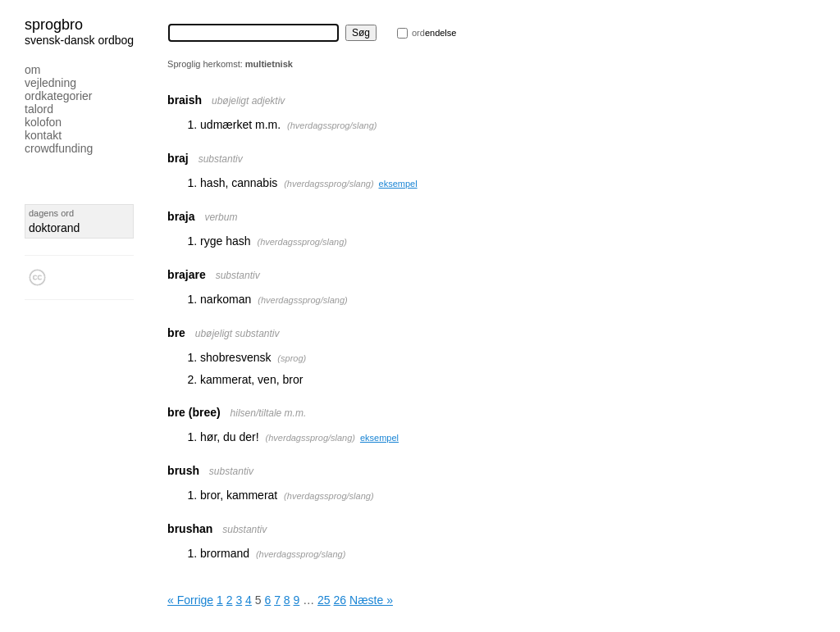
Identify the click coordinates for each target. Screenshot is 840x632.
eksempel (398, 184)
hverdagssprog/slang (332, 125)
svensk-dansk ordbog (79, 40)
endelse (434, 33)
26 (340, 600)
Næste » (371, 600)
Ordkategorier (59, 96)
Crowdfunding (59, 148)
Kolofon (43, 122)
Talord (39, 109)
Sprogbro (54, 25)
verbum (221, 217)
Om (32, 70)
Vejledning (50, 83)
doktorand (54, 228)
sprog (292, 358)
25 (324, 600)
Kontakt (43, 135)
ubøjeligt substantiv (237, 334)
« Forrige (190, 600)
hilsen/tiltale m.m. (269, 413)
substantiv (221, 159)
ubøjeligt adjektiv (248, 101)
